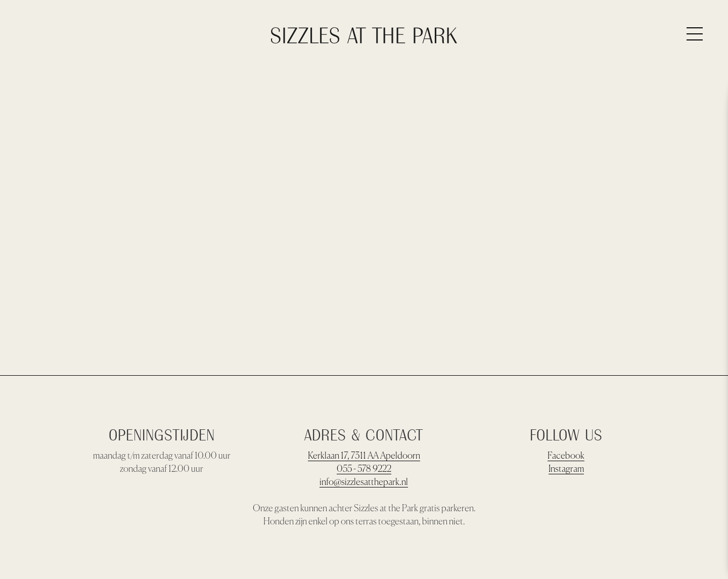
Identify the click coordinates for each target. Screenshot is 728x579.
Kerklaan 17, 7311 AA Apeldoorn (364, 456)
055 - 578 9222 (364, 469)
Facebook (566, 456)
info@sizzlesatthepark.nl (364, 482)
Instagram (566, 469)
